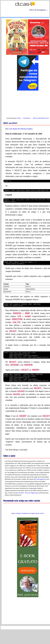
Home (19, 118)
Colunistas (27, 118)
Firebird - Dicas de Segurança (28, 493)
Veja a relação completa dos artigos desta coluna (28, 513)
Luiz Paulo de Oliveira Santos (21, 129)
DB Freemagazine (40, 479)
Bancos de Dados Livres (41, 118)
